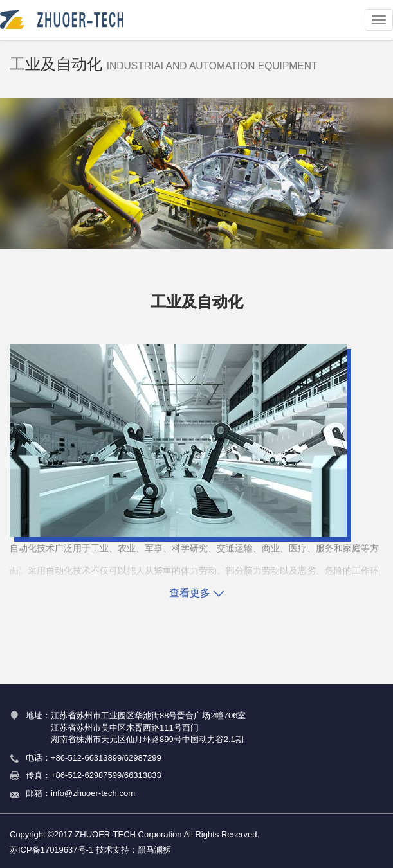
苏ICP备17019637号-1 (51, 850)
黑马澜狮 (154, 850)
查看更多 (196, 593)
